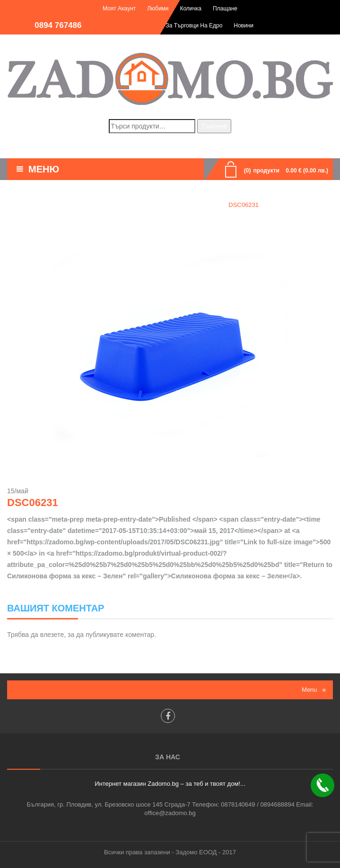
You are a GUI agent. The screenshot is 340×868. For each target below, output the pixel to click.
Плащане (225, 9)
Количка (191, 9)
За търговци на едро (194, 26)
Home (90, 205)
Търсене (214, 126)
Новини (244, 26)
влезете (52, 635)
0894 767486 (58, 25)
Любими (158, 9)
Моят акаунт (119, 9)
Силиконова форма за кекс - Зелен (163, 205)
